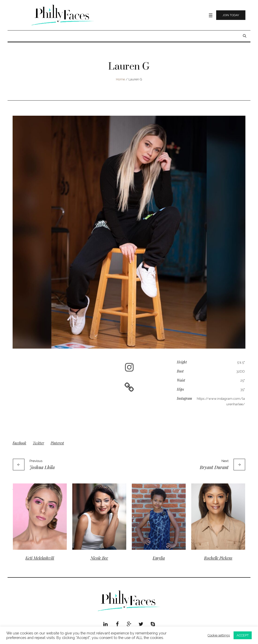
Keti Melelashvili (40, 558)
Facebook (19, 443)
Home (120, 79)
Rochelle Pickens (218, 558)
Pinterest (57, 443)
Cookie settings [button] (219, 635)
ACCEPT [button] (243, 635)
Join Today (231, 15)
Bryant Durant (214, 467)
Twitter (38, 443)
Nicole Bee (99, 558)
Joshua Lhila (42, 467)
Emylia (159, 558)
